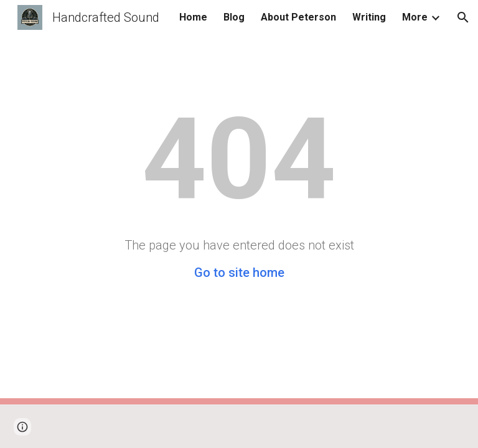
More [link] (415, 17)
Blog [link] (234, 17)
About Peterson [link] (298, 17)
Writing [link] (369, 17)
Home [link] (193, 17)
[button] (463, 17)
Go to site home (239, 273)
